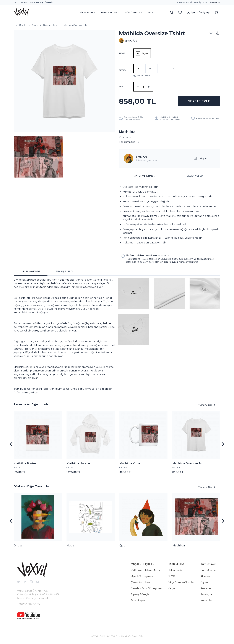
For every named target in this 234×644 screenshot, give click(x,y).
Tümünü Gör (207, 405)
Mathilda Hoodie (78, 463)
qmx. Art (141, 157)
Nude (70, 546)
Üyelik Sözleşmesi (142, 576)
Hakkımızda (175, 570)
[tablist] (170, 176)
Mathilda (179, 546)
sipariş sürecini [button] (172, 262)
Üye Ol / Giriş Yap (198, 12)
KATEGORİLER (110, 12)
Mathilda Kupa (130, 463)
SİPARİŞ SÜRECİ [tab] (64, 271)
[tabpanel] (170, 215)
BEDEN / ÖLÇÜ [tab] (195, 176)
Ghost (18, 546)
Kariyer (172, 588)
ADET (122, 87)
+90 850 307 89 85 (28, 604)
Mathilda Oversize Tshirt (76, 25)
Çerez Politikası (140, 582)
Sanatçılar (207, 594)
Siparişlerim (200, 2)
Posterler (206, 588)
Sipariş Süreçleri (141, 594)
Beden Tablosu (142, 76)
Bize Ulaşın (138, 600)
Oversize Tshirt (51, 25)
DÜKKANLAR (87, 12)
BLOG (151, 12)
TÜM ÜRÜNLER (133, 12)
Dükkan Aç (214, 2)
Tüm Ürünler (20, 25)
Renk (122, 53)
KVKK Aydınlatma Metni (145, 570)
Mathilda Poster (25, 463)
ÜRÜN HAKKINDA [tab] (31, 271)
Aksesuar (206, 576)
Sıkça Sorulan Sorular (181, 582)
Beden (123, 70)
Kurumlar (206, 600)
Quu (123, 546)
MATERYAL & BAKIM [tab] (145, 176)
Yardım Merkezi (184, 2)
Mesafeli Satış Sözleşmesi (146, 588)
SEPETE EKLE (199, 101)
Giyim (35, 25)
